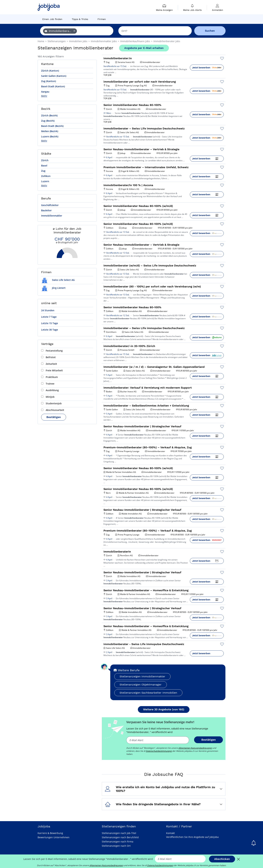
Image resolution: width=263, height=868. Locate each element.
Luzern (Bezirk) (50, 136)
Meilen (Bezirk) (50, 131)
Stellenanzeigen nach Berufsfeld (120, 837)
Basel (44, 166)
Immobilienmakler (52, 216)
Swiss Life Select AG (58, 280)
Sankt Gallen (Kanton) (54, 76)
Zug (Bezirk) (48, 121)
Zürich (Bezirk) (49, 115)
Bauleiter (46, 210)
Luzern (45, 181)
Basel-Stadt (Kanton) (53, 86)
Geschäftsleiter (50, 205)
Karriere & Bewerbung (50, 833)
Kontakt (170, 833)
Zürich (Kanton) (50, 71)
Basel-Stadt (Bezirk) (52, 126)
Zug (43, 171)
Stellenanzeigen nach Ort (116, 846)
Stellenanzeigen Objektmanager (141, 685)
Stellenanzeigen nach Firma (118, 842)
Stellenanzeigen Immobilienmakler (142, 676)
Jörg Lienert (53, 288)
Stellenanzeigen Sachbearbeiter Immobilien (148, 693)
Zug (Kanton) (49, 81)
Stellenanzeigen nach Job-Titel (119, 833)
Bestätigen (54, 417)
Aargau (45, 92)
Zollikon (46, 176)
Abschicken (222, 859)
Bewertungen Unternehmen (54, 837)
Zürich (45, 160)
